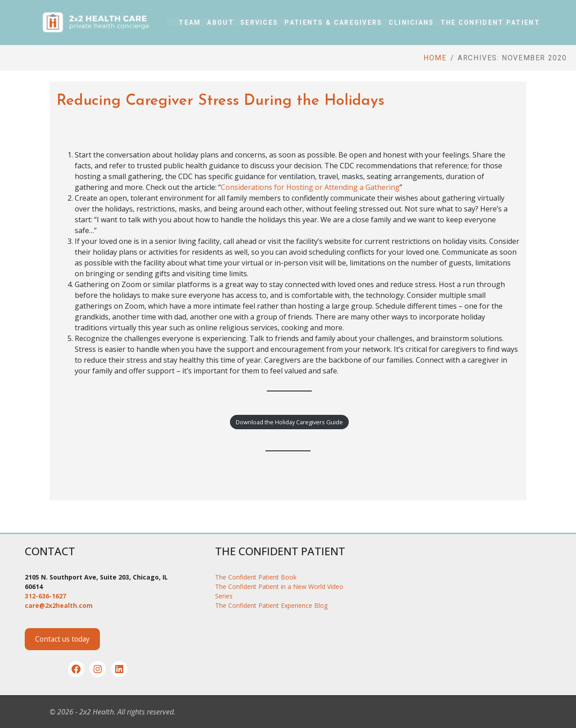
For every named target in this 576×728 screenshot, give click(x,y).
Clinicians (412, 22)
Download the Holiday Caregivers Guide (289, 422)
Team (190, 22)
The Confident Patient (490, 22)
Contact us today (62, 639)
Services (259, 22)
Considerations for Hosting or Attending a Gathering (310, 187)
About (220, 22)
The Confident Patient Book (256, 577)
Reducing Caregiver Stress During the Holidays (220, 101)
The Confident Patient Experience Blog (271, 605)
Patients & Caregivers (333, 22)
